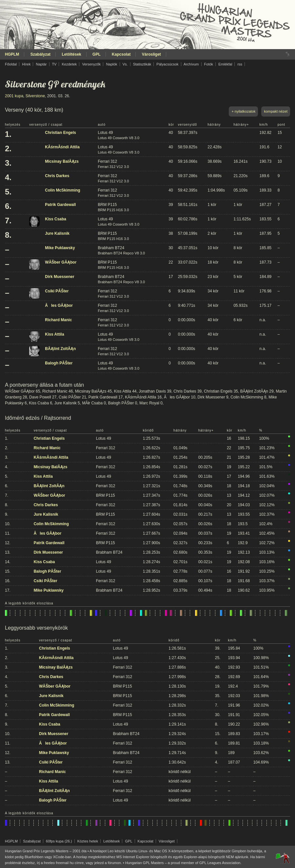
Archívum (191, 64)
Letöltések (71, 54)
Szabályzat (40, 54)
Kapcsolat (121, 54)
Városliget (151, 54)
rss (240, 64)
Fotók (209, 64)
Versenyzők (91, 64)
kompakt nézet (276, 111)
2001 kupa (14, 96)
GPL (97, 54)
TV (54, 64)
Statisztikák (142, 64)
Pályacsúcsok (167, 64)
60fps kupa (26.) (59, 841)
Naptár (41, 64)
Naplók (111, 64)
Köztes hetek (88, 841)
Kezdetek (69, 64)
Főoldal (11, 64)
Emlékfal (225, 64)
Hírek (26, 64)
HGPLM (12, 54)
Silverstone (35, 96)
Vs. (125, 64)
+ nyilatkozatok (243, 111)
